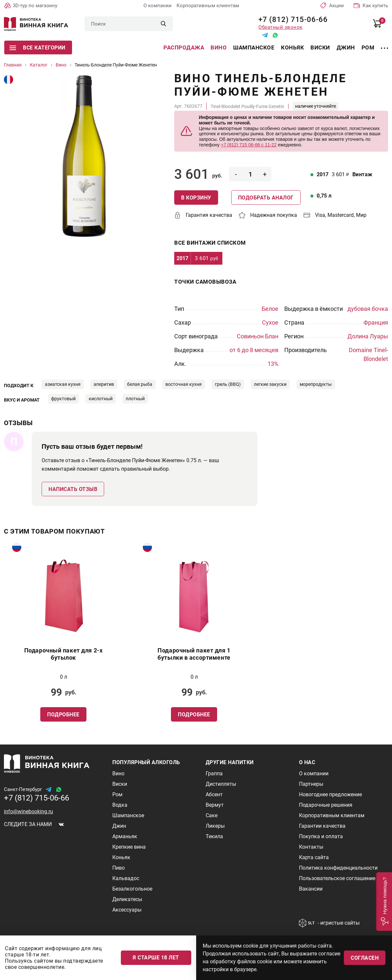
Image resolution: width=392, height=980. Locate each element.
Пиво (119, 868)
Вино (219, 47)
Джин (346, 47)
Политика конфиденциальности (338, 868)
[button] (384, 902)
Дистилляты (221, 784)
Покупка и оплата (321, 836)
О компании (158, 6)
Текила (214, 836)
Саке (212, 815)
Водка (120, 805)
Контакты (311, 847)
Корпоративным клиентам (208, 6)
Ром (368, 47)
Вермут (215, 805)
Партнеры (311, 784)
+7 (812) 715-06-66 (291, 19)
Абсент (214, 794)
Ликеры (215, 826)
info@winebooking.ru (28, 811)
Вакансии (311, 889)
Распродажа (184, 47)
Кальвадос (126, 878)
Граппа (214, 773)
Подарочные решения (326, 805)
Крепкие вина (129, 847)
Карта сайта (314, 857)
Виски (320, 47)
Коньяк (292, 47)
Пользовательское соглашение (337, 878)
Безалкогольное (132, 889)
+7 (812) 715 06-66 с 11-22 (249, 145)
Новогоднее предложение (330, 794)
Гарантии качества (322, 826)
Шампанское (254, 47)
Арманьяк (125, 836)
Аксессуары (127, 910)
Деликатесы (127, 899)
